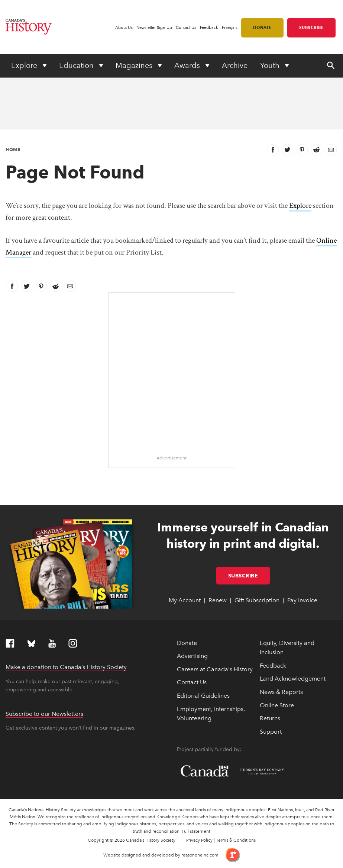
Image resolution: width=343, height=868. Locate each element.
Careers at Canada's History (215, 669)
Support (271, 732)
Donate (262, 27)
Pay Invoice (302, 600)
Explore (300, 206)
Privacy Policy (199, 840)
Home (13, 149)
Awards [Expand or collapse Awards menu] (188, 65)
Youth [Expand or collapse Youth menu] (271, 65)
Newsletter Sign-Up (154, 28)
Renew (218, 600)
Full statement (196, 831)
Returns (270, 718)
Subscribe (312, 27)
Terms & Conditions (236, 840)
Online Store (277, 705)
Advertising (192, 656)
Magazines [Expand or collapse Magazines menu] (135, 65)
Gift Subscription (257, 600)
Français (230, 28)
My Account (185, 600)
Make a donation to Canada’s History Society (66, 667)
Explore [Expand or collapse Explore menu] (25, 65)
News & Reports (281, 692)
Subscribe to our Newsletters (44, 714)
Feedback (209, 28)
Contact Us (186, 28)
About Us (124, 28)
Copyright (98, 840)
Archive (235, 65)
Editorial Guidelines (203, 696)
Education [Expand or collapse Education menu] (77, 65)
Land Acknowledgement (293, 679)
